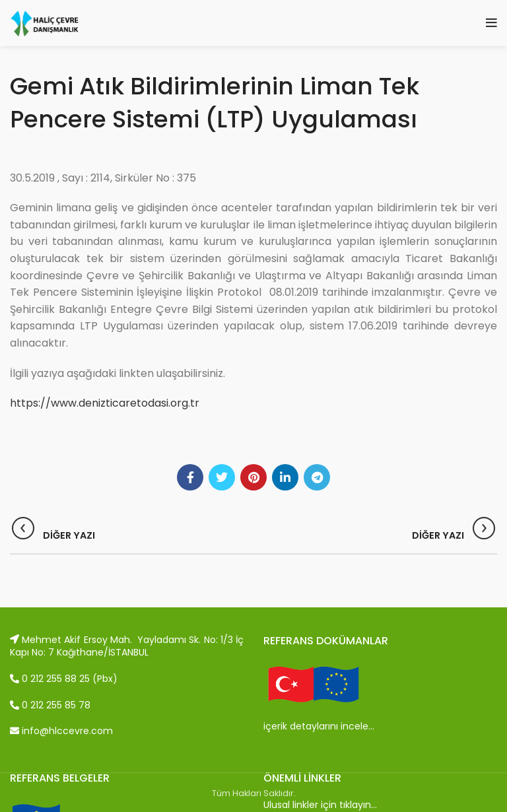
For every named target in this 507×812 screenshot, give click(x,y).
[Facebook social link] (190, 477)
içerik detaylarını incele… (319, 726)
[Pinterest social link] (253, 477)
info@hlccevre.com (61, 731)
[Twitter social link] (222, 477)
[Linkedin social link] (285, 477)
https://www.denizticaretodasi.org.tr (105, 403)
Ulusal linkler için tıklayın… (320, 805)
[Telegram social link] (317, 477)
